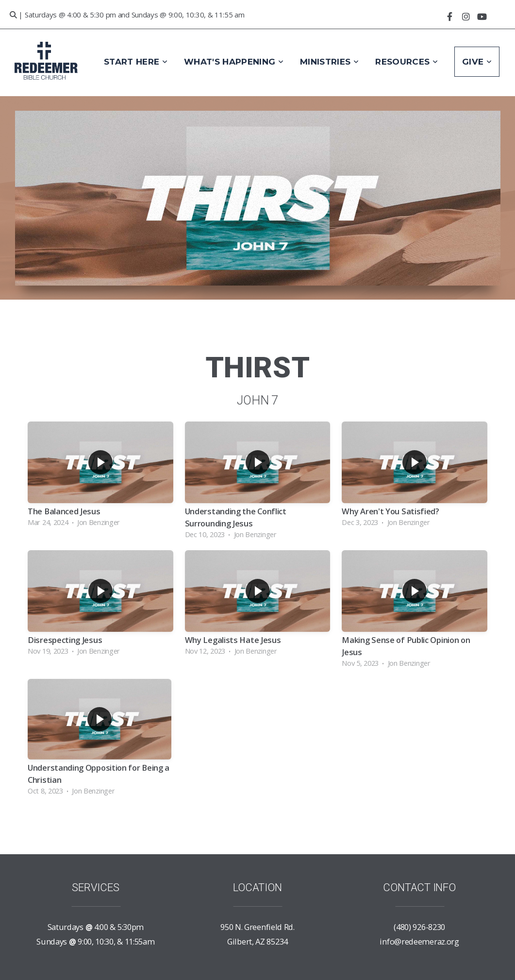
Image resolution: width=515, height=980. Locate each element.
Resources (407, 62)
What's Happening (234, 62)
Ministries (329, 62)
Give (477, 62)
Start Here (136, 62)
